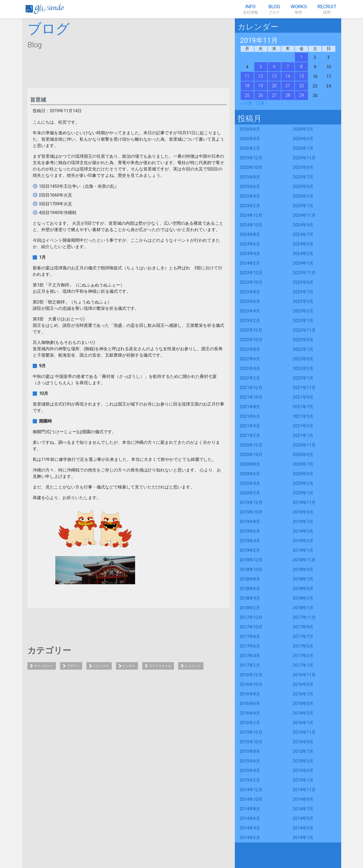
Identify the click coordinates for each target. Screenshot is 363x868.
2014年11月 (304, 790)
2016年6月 (250, 704)
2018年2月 (250, 608)
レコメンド (193, 666)
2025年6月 (250, 187)
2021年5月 (303, 416)
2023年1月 (303, 321)
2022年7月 (303, 349)
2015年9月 (303, 742)
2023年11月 (304, 273)
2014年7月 (303, 809)
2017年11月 (304, 617)
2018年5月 (303, 589)
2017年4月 (250, 656)
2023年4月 (250, 311)
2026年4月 (250, 139)
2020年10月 (251, 455)
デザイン (73, 666)
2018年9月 (303, 569)
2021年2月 (250, 435)
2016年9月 (303, 684)
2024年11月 (304, 215)
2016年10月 (251, 684)
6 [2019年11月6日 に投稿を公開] (274, 67)
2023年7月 (303, 292)
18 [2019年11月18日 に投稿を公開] (247, 86)
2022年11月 (304, 330)
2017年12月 (251, 617)
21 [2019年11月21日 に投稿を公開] (288, 86)
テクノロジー (44, 666)
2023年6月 (250, 301)
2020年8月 (250, 464)
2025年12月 (251, 158)
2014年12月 (251, 790)
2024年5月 (303, 244)
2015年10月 (251, 742)
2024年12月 (251, 215)
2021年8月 (250, 407)
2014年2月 (250, 838)
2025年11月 (304, 158)
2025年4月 (250, 196)
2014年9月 (303, 799)
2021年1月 (303, 435)
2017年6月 (250, 646)
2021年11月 (304, 388)
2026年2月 (250, 148)
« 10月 (246, 103)
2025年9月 (303, 167)
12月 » (261, 103)
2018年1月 (303, 608)
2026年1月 (303, 148)
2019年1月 (303, 550)
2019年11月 (304, 502)
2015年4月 (250, 771)
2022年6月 (250, 359)
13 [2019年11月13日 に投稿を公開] (274, 76)
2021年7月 (303, 407)
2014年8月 (250, 809)
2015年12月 (251, 732)
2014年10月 (251, 799)
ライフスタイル (160, 666)
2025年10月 (251, 167)
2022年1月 (303, 378)
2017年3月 (303, 656)
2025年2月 (250, 206)
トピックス (101, 666)
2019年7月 (303, 522)
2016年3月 (303, 713)
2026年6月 (250, 129)
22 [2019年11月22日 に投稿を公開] (302, 86)
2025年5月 (303, 187)
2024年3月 (303, 254)
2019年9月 (303, 512)
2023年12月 (251, 273)
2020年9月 (303, 455)
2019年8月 (250, 522)
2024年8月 (250, 234)
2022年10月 (251, 340)
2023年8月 (250, 292)
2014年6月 (250, 818)
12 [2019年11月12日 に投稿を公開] (261, 76)
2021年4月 (250, 426)
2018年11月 (304, 560)
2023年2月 (250, 321)
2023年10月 (251, 282)
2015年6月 (250, 761)
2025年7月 (303, 177)
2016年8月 (250, 694)
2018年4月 (250, 598)
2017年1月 (303, 665)
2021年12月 (251, 388)
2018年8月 (250, 579)
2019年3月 (303, 541)
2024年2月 (250, 263)
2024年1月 (303, 263)
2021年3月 (303, 426)
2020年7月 (303, 464)
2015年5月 (303, 761)
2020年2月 (250, 493)
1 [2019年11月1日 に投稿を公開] (301, 57)
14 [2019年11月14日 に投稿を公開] (288, 76)
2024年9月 (303, 225)
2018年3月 (303, 598)
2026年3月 (303, 139)
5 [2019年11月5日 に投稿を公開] (261, 67)
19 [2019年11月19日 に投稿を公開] (261, 86)
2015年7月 (303, 751)
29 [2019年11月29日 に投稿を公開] (302, 95)
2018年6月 (250, 589)
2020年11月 (304, 445)
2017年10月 (251, 627)
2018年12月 (251, 560)
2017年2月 (250, 665)
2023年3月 (303, 311)
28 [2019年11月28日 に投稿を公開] (288, 95)
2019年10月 (251, 512)
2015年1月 (303, 780)
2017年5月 (303, 646)
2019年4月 (250, 541)
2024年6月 (250, 244)
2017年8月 (250, 637)
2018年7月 (303, 579)
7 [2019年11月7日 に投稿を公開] (288, 67)
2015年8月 (250, 751)
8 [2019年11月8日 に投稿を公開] (301, 67)
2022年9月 (303, 340)
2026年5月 (303, 129)
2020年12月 (251, 445)
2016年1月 (303, 723)
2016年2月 (250, 723)
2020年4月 (250, 483)
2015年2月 (250, 780)
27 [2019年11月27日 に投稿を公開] (274, 95)
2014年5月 (303, 818)
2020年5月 (303, 474)
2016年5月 (303, 704)
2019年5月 (303, 531)
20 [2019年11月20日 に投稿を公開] (274, 86)
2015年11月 (304, 732)
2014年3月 (303, 828)
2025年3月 (303, 196)
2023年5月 (303, 301)
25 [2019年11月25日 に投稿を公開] (247, 95)
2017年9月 (303, 627)
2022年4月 (250, 368)
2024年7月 (303, 234)
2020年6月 (250, 474)
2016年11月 (304, 675)
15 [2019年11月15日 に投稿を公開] (302, 76)
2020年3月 (303, 483)
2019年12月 (251, 502)
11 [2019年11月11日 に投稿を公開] (247, 76)
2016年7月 (303, 694)
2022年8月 (250, 349)
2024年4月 (250, 254)
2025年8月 (250, 177)
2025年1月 (303, 206)
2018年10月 (251, 569)
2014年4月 (250, 828)
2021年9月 (303, 397)
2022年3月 (303, 368)
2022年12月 (251, 330)
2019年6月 (250, 531)
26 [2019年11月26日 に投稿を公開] (261, 95)
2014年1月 (303, 838)
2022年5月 (303, 359)
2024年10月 (251, 225)
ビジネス (129, 666)
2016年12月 (251, 675)
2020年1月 (303, 493)
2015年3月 (303, 771)
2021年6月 (250, 416)
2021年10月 (251, 397)
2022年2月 (250, 378)
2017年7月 (303, 637)
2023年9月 (303, 282)
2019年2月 (250, 550)
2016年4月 (250, 713)
